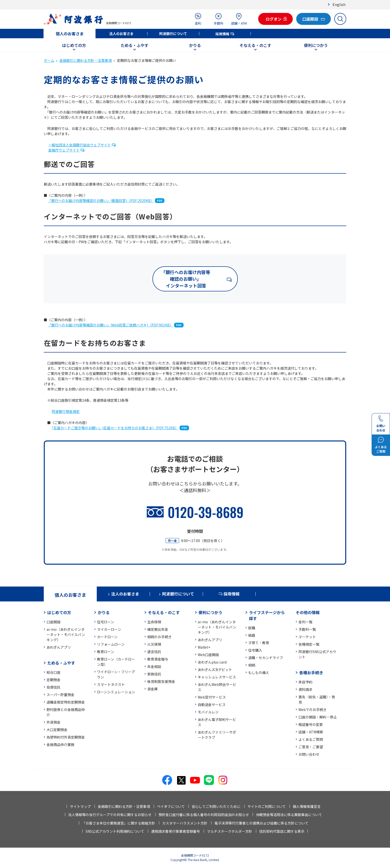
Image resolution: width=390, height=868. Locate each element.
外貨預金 (53, 722)
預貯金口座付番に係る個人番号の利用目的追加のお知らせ (204, 815)
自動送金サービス (212, 705)
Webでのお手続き (313, 710)
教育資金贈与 (158, 659)
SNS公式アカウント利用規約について (115, 831)
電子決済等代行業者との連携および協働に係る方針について (261, 823)
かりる (195, 45)
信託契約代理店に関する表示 (282, 831)
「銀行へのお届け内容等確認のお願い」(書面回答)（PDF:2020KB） (101, 200)
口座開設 (53, 622)
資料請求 (305, 689)
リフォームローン (111, 644)
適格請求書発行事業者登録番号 (176, 831)
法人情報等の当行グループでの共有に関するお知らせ (110, 815)
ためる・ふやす (135, 45)
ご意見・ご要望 (311, 747)
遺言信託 (154, 652)
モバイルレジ (208, 712)
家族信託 (154, 674)
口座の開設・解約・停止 (318, 717)
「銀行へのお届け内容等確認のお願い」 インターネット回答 (186, 279)
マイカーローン (109, 629)
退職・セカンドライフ (266, 658)
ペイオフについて (171, 806)
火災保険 (154, 644)
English (339, 4)
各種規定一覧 (309, 644)
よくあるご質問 (311, 739)
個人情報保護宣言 (307, 806)
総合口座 (53, 672)
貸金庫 (152, 689)
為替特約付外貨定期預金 (66, 737)
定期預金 (53, 680)
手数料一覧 (307, 629)
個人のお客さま (70, 34)
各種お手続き (311, 672)
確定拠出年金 (158, 629)
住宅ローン (106, 622)
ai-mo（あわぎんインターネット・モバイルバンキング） (66, 634)
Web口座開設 (208, 655)
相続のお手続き (159, 637)
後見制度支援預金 (161, 681)
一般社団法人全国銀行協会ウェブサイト (80, 145)
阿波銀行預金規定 (66, 411)
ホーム (49, 60)
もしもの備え (259, 672)
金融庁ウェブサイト (64, 150)
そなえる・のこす (255, 45)
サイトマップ (80, 806)
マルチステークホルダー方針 (230, 831)
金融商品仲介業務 (60, 745)
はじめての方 (74, 45)
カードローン (107, 637)
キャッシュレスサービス (217, 677)
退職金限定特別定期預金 (66, 702)
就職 (252, 628)
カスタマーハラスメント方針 (185, 823)
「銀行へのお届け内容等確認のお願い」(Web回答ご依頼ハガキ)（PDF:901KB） (110, 325)
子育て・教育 (259, 643)
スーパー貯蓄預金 (60, 695)
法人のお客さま (121, 34)
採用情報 (222, 34)
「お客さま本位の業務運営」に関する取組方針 (119, 823)
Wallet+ (204, 647)
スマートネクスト (111, 684)
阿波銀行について (173, 34)
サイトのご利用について (267, 806)
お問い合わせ (309, 754)
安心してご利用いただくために (216, 806)
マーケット (307, 637)
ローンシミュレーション (116, 692)
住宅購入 (255, 650)
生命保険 (154, 622)
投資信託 (53, 687)
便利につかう (316, 45)
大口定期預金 (57, 730)
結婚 (252, 635)
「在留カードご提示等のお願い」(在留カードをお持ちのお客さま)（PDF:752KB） (115, 428)
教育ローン (106, 652)
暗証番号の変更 (311, 724)
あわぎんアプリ (59, 647)
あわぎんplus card (212, 662)
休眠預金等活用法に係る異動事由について (289, 815)
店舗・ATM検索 (311, 732)
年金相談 (154, 667)
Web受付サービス (212, 697)
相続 (252, 665)
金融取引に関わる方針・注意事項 (86, 60)
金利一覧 (305, 622)
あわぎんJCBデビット (215, 670)
